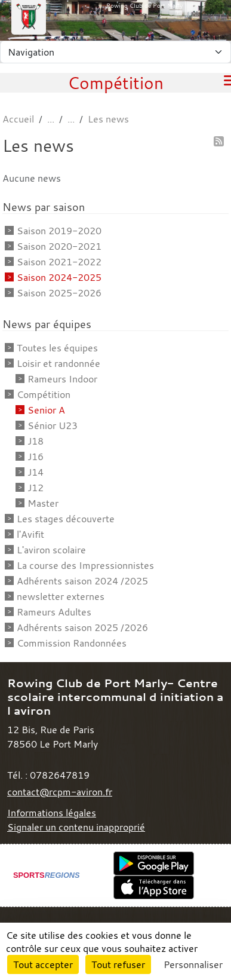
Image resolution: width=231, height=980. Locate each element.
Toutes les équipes (57, 348)
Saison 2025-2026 (59, 293)
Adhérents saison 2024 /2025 (82, 581)
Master (43, 503)
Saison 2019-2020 (59, 231)
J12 (36, 488)
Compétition (44, 394)
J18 (36, 441)
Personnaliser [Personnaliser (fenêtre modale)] (193, 964)
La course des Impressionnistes (85, 565)
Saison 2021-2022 (59, 262)
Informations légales (52, 813)
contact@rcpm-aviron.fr (60, 792)
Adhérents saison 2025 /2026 (82, 627)
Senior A (46, 410)
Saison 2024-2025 (59, 277)
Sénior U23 (53, 425)
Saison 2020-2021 (59, 246)
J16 (36, 457)
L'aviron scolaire (51, 550)
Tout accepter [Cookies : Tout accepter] (43, 964)
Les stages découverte (66, 519)
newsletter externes (61, 596)
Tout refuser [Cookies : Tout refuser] (118, 964)
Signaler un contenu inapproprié (76, 827)
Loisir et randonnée (58, 363)
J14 (36, 472)
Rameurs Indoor (62, 379)
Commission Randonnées (72, 643)
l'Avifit (30, 534)
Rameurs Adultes (54, 612)
